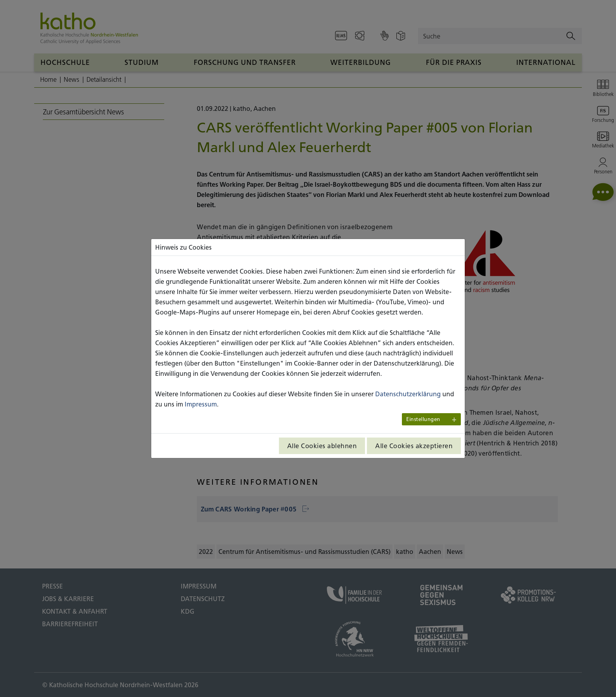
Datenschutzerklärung (408, 394)
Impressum (201, 404)
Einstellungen (423, 419)
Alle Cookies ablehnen (322, 446)
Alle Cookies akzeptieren (414, 446)
